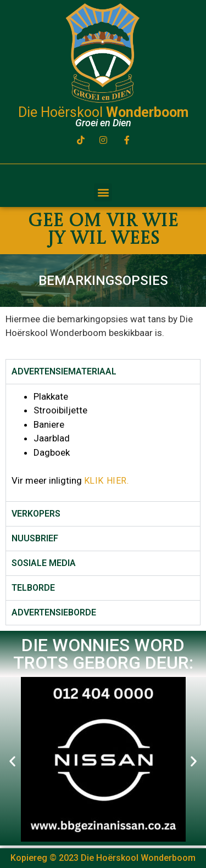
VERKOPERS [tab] (36, 514)
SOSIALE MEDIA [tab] (44, 563)
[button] (103, 192)
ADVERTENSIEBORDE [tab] (54, 612)
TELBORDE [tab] (33, 588)
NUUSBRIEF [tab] (35, 538)
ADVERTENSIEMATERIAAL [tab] (64, 371)
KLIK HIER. (106, 481)
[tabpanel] (103, 443)
